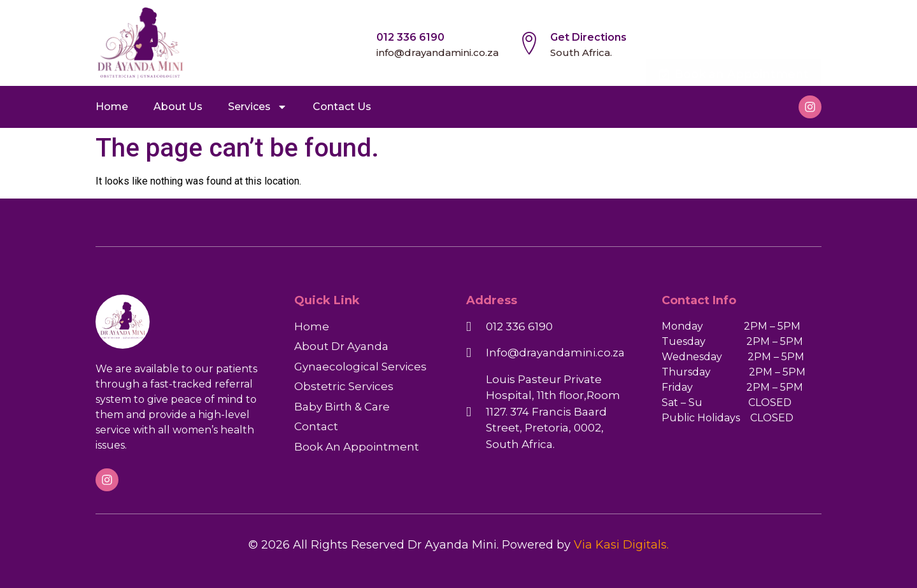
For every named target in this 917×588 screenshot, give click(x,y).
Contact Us (342, 107)
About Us (178, 107)
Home (112, 107)
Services (258, 107)
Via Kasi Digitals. (621, 545)
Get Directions (588, 37)
